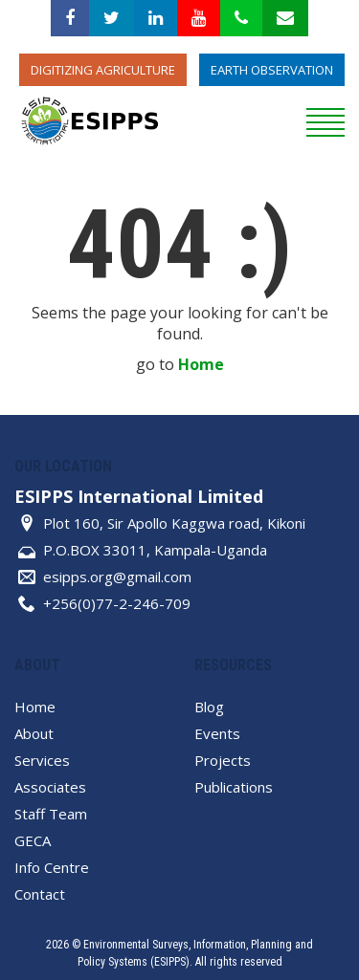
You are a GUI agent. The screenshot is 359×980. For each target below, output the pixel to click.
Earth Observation (272, 70)
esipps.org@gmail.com (117, 577)
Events (217, 733)
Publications (234, 787)
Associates (50, 787)
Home (201, 364)
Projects (223, 760)
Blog (209, 707)
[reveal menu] (325, 120)
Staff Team (51, 814)
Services (42, 760)
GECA (33, 840)
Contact (40, 894)
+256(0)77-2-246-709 (117, 603)
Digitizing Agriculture (103, 70)
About (34, 733)
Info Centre (52, 867)
